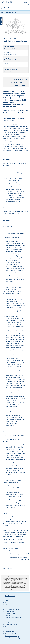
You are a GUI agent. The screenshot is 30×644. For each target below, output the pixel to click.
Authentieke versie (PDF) (20, 80)
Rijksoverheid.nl (9, 634)
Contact (7, 598)
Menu (26, 3)
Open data (8, 623)
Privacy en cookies (10, 611)
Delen (25, 85)
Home (3, 12)
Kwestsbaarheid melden (12, 618)
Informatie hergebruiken (12, 609)
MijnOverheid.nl (9, 632)
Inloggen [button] (4, 7)
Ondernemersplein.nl (11, 636)
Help (6, 602)
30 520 (11, 568)
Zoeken (7, 604)
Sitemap (7, 616)
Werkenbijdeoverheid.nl (12, 638)
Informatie (14, 82)
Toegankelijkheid (10, 613)
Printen (18, 85)
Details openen (1, 21)
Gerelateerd (23, 82)
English (7, 600)
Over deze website (10, 596)
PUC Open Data (9, 627)
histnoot (24, 538)
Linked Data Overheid (11, 625)
